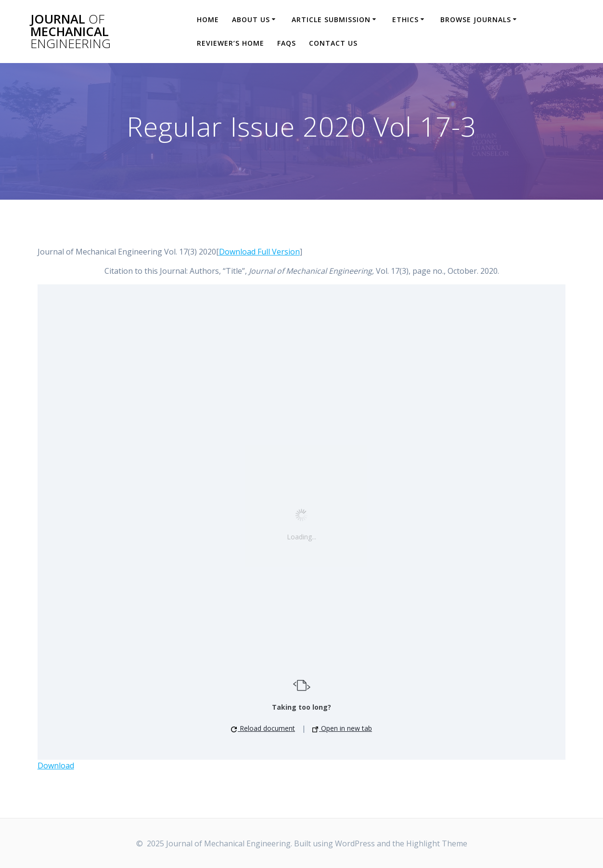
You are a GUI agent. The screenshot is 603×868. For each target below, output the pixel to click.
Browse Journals (476, 19)
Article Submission (331, 19)
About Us (251, 19)
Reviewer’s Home (231, 43)
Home (208, 19)
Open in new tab (342, 728)
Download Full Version (259, 252)
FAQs (287, 43)
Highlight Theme (437, 843)
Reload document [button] (263, 728)
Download (56, 766)
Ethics (405, 19)
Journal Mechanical (71, 32)
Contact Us (333, 43)
